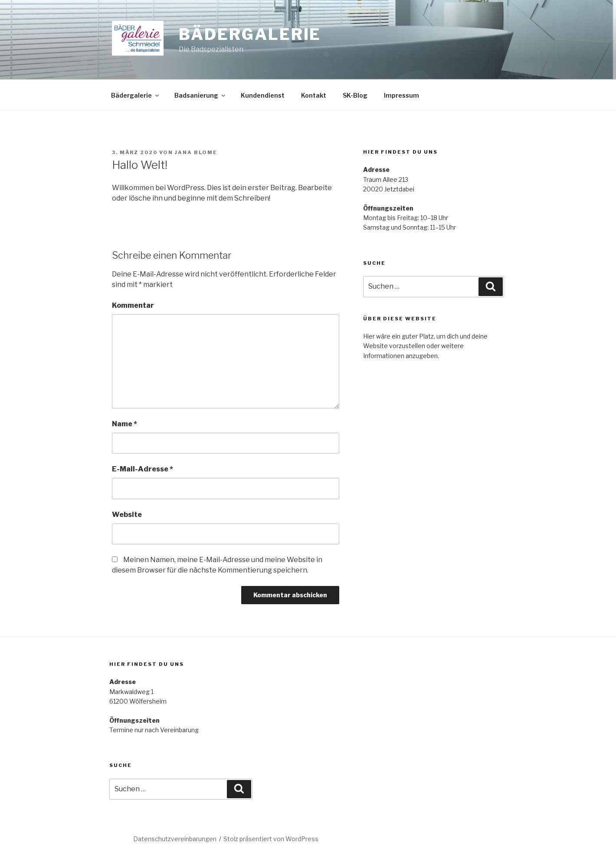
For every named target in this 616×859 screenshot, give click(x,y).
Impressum (401, 95)
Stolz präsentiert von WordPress (271, 839)
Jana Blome (196, 152)
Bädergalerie (250, 34)
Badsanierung (200, 95)
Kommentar (133, 305)
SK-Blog (355, 95)
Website (127, 515)
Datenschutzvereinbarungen (175, 839)
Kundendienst (263, 95)
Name (125, 424)
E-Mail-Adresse (143, 469)
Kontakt (314, 95)
